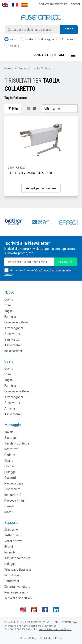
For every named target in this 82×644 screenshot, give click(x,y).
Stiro (8, 305)
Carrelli (9, 506)
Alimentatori (13, 345)
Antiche (10, 408)
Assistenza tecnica (17, 558)
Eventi (9, 547)
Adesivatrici (12, 334)
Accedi (75, 4)
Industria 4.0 (13, 495)
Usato (26, 39)
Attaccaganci (14, 328)
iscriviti (66, 262)
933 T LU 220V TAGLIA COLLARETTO (30, 173)
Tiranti (9, 461)
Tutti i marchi (13, 535)
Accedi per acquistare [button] (41, 188)
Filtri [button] (13, 109)
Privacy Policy (28, 639)
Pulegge (10, 472)
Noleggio (10, 564)
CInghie (10, 466)
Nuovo (11, 39)
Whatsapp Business (18, 570)
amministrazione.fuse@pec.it (55, 629)
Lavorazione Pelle (17, 391)
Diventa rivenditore (53, 4)
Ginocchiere (12, 489)
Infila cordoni (13, 351)
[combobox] (41, 30)
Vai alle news (13, 541)
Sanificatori (12, 339)
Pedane (10, 455)
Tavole (9, 432)
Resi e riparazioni (16, 592)
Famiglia (10, 317)
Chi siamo (11, 530)
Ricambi (12, 46)
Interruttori (12, 449)
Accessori (65, 39)
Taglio (23, 68)
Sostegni (10, 438)
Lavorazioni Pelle (16, 322)
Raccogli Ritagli (15, 501)
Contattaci (12, 581)
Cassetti (10, 478)
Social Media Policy (51, 639)
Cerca (69, 29)
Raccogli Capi (14, 483)
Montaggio (44, 39)
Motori (9, 512)
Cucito (9, 299)
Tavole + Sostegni (17, 443)
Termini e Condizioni (18, 598)
